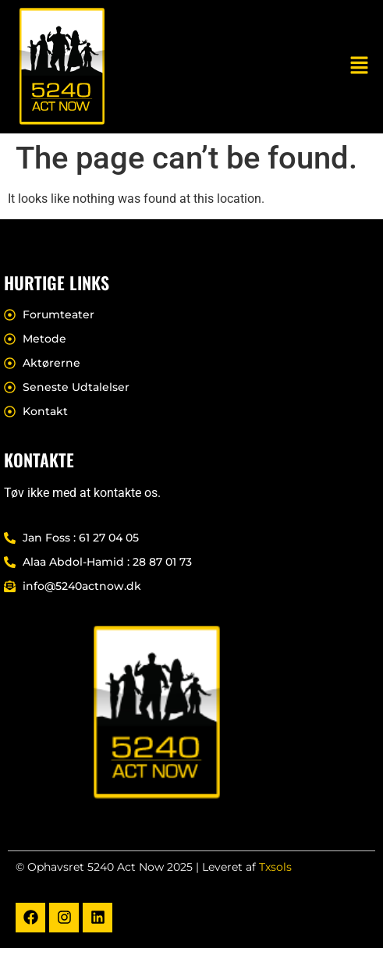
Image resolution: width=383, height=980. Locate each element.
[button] (360, 66)
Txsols (275, 867)
